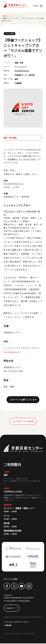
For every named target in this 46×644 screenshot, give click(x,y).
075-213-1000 (11, 601)
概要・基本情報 (10, 138)
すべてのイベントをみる (23, 422)
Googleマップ (12, 608)
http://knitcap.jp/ (12, 352)
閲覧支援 (9, 626)
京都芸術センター (15, 5)
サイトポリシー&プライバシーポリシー (19, 622)
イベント (19, 16)
